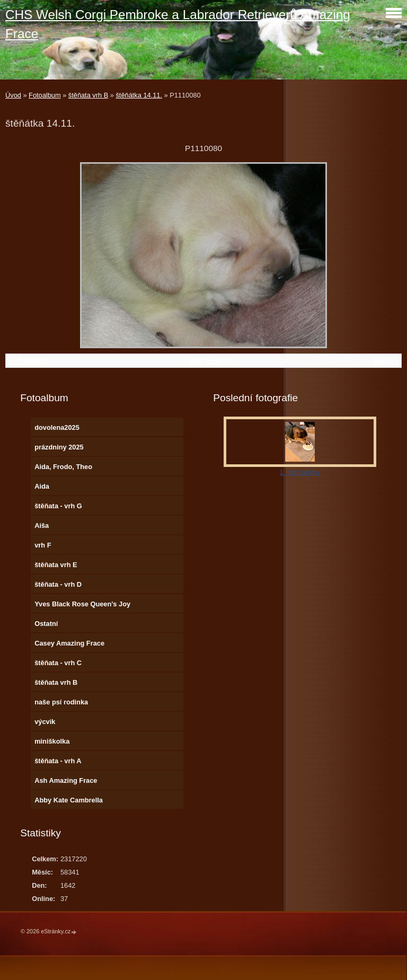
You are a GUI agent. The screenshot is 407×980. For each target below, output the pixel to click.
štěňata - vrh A (58, 761)
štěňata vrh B (88, 95)
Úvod (13, 95)
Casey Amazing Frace (69, 643)
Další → (386, 361)
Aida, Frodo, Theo (63, 467)
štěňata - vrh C (58, 663)
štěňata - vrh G (58, 506)
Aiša (42, 526)
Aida (42, 486)
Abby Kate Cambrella (69, 800)
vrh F (43, 545)
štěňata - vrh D (58, 584)
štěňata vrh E (56, 565)
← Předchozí (28, 361)
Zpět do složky (211, 361)
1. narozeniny (300, 472)
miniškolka (52, 741)
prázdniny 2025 (59, 447)
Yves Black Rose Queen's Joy (82, 604)
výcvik (45, 722)
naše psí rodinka (61, 702)
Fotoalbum (45, 95)
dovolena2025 (57, 427)
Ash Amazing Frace (66, 780)
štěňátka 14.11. (139, 95)
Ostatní (46, 624)
